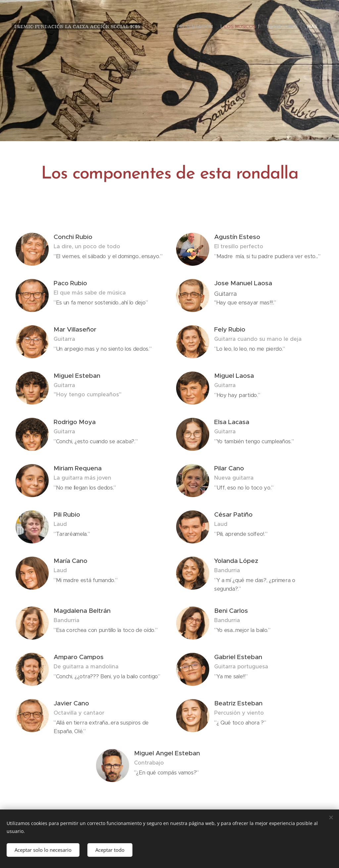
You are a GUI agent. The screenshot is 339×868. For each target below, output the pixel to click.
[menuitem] (194, 26)
